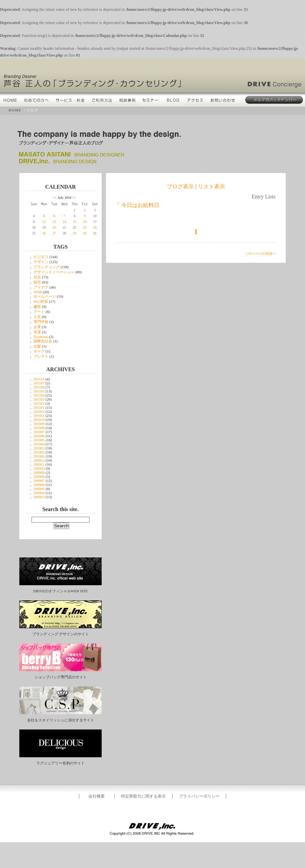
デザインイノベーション (54, 272)
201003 (39, 448)
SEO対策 (41, 301)
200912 (39, 460)
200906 (39, 485)
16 (85, 222)
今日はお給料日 (140, 205)
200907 (39, 481)
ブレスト (41, 356)
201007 (39, 432)
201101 (39, 407)
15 (75, 222)
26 (44, 233)
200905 (39, 489)
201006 (39, 436)
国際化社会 (43, 341)
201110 (39, 379)
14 (64, 222)
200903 (39, 497)
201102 (39, 403)
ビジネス (41, 257)
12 (44, 222)
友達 (37, 332)
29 (75, 233)
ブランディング (47, 267)
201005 (39, 440)
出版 (37, 346)
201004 (39, 444)
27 (54, 233)
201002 (39, 452)
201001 (39, 456)
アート (39, 312)
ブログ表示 (180, 186)
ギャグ (39, 351)
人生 (37, 317)
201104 (39, 395)
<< (55, 198)
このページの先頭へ (260, 253)
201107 (39, 383)
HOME (15, 110)
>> (74, 198)
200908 (39, 477)
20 (54, 227)
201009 (39, 424)
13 (54, 222)
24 (95, 227)
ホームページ (45, 296)
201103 (39, 399)
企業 (37, 327)
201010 (39, 420)
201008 (39, 428)
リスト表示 (211, 186)
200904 (39, 493)
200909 (39, 472)
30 (85, 233)
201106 (39, 387)
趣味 (37, 306)
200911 (39, 464)
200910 (39, 468)
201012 (39, 411)
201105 (39, 391)
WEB (38, 292)
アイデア (41, 287)
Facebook (41, 337)
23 (85, 227)
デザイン (41, 262)
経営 (37, 282)
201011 (39, 416)
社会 (37, 277)
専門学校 (41, 322)
